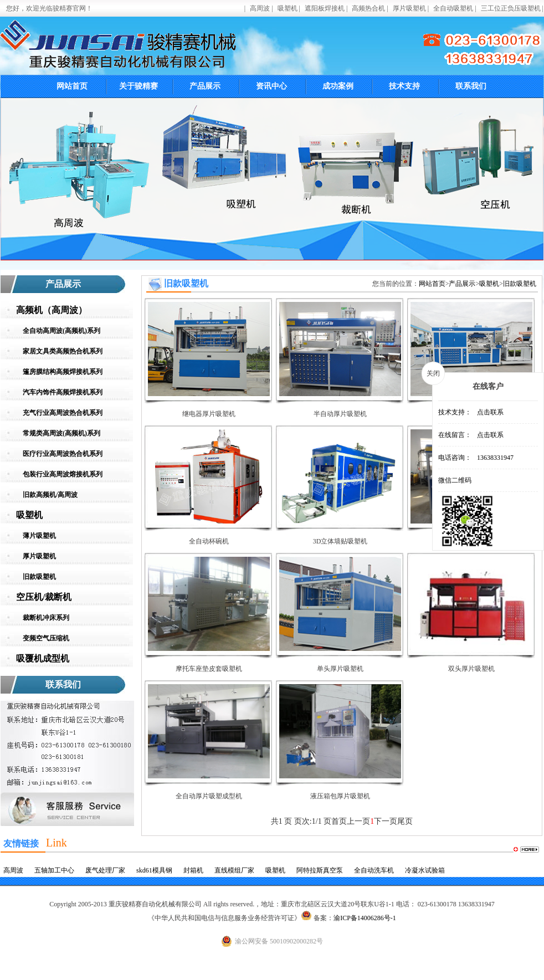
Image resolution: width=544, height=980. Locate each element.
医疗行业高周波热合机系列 (63, 454)
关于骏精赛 (138, 86)
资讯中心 (271, 86)
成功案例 (338, 86)
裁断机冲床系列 (46, 618)
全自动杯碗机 (209, 541)
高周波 (260, 8)
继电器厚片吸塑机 (209, 414)
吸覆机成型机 (43, 658)
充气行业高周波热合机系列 (63, 413)
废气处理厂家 (105, 870)
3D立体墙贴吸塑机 (340, 541)
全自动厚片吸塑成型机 (209, 796)
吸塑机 (288, 8)
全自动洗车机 (374, 870)
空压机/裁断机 (44, 597)
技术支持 (404, 86)
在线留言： (455, 435)
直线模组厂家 (234, 870)
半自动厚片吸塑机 (340, 414)
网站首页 (72, 86)
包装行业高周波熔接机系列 (63, 474)
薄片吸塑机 (39, 536)
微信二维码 (455, 480)
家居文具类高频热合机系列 (63, 351)
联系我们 (471, 86)
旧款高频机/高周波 (50, 495)
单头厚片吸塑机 (340, 669)
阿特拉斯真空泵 (320, 870)
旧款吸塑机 (39, 577)
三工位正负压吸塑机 (511, 8)
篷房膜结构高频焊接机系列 (63, 372)
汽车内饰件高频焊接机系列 (63, 392)
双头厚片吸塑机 (471, 669)
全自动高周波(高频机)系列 (61, 331)
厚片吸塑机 (409, 8)
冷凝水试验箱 (425, 870)
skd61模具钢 (154, 870)
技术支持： (455, 412)
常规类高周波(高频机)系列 (61, 433)
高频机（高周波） (52, 310)
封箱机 (193, 870)
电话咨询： (455, 458)
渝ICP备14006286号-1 (365, 918)
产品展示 (205, 86)
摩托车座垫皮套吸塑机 (209, 669)
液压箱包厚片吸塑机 (340, 796)
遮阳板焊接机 (325, 8)
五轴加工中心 (54, 870)
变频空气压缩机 (46, 638)
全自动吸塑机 (453, 8)
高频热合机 (368, 8)
